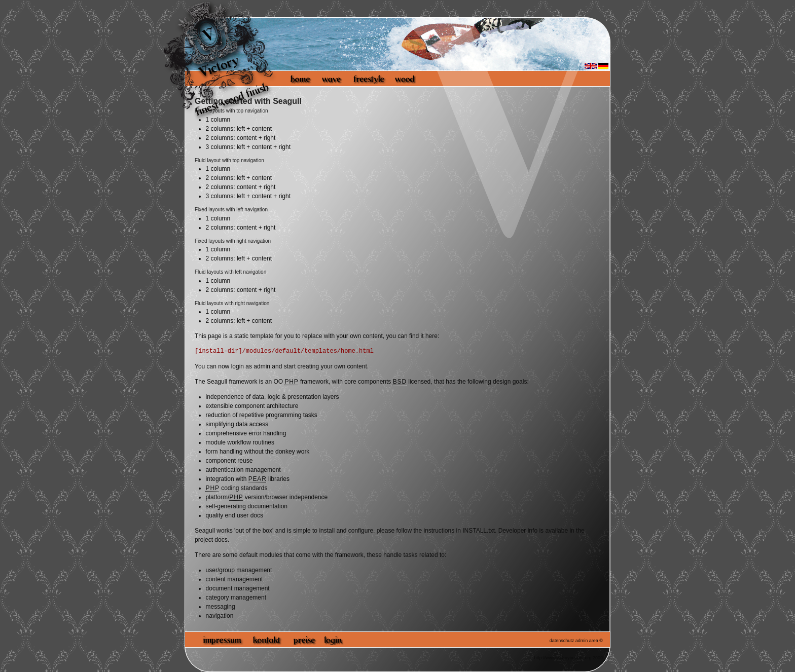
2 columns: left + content (239, 129)
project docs (211, 540)
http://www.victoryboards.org (563, 658)
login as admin (251, 366)
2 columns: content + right (241, 138)
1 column (218, 169)
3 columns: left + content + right (248, 147)
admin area (587, 641)
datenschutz (562, 641)
